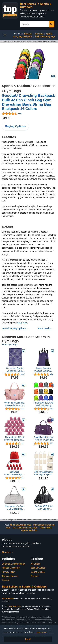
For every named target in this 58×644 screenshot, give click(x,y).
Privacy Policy (9, 572)
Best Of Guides (38, 568)
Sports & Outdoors (17, 86)
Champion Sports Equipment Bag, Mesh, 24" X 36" (15, 370)
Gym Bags (12, 91)
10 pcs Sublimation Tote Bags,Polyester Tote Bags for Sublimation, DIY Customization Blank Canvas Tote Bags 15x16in (43, 473)
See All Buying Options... (15, 328)
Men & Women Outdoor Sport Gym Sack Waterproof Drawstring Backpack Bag (44, 370)
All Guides (36, 564)
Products (35, 576)
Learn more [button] (41, 632)
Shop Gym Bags (10, 345)
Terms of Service (10, 576)
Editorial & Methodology (13, 564)
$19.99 (7, 118)
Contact (6, 580)
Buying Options (15, 126)
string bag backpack (22, 36)
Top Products (8, 598)
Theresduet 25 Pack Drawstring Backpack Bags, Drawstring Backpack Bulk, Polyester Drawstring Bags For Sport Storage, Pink (15, 439)
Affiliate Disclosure (11, 568)
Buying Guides (38, 572)
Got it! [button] (28, 639)
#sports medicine (29, 530)
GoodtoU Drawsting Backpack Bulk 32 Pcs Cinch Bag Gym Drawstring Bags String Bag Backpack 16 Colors (28, 102)
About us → (8, 552)
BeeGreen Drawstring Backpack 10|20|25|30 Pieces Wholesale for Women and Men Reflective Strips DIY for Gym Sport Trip (15, 473)
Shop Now (22, 323)
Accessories (45, 86)
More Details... (45, 328)
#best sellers (46, 528)
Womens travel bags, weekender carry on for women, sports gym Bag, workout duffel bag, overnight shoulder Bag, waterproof (14, 404)
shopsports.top (14, 606)
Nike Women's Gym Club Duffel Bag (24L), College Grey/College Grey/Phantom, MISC (14, 508)
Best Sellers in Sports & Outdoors (24, 587)
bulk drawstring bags (45, 36)
